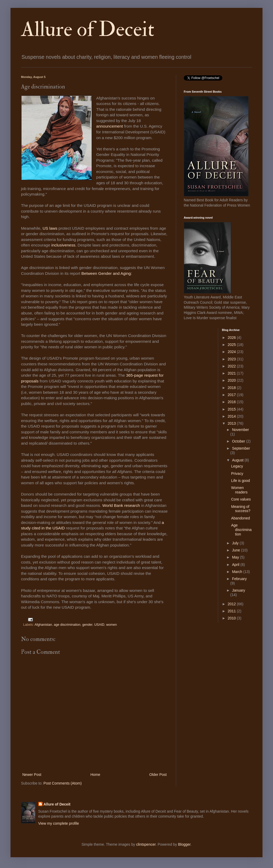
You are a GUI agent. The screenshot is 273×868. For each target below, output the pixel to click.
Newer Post (32, 775)
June (237, 550)
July (236, 543)
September (241, 448)
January (239, 590)
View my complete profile (59, 823)
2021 (232, 373)
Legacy (237, 466)
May (236, 557)
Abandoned (240, 518)
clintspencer (146, 844)
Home (95, 775)
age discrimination (67, 625)
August (238, 460)
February (239, 579)
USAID (99, 625)
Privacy (237, 474)
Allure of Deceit (88, 29)
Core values (241, 499)
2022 (232, 366)
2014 (232, 416)
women (112, 625)
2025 (232, 345)
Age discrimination (241, 530)
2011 (232, 611)
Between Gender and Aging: (107, 273)
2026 (232, 338)
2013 (232, 423)
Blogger (184, 844)
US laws (50, 228)
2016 (232, 402)
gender (87, 625)
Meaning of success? (241, 509)
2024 (232, 352)
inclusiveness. (64, 245)
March (238, 572)
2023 (232, 359)
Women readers (239, 490)
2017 (232, 395)
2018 (232, 388)
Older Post (158, 775)
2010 (232, 618)
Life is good (240, 481)
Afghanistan (43, 625)
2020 (232, 380)
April (236, 565)
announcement (109, 126)
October (239, 441)
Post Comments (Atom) (63, 783)
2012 (232, 604)
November (241, 430)
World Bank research (121, 505)
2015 (232, 409)
